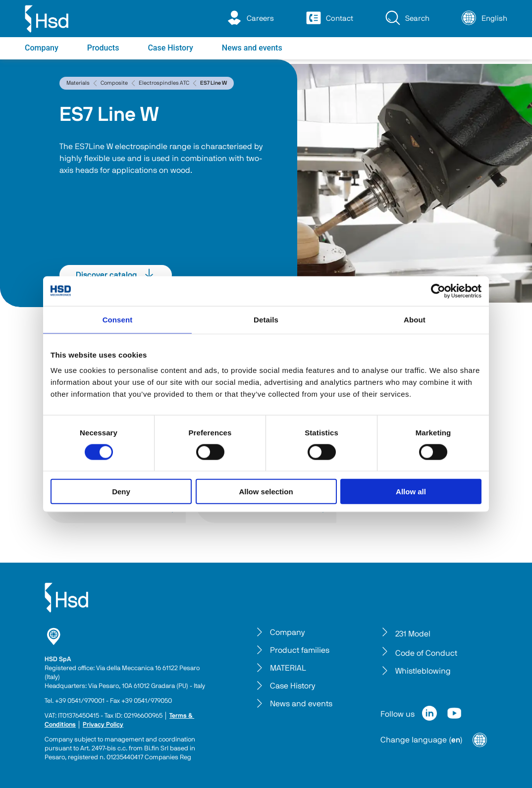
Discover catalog (116, 275)
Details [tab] (266, 319)
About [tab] (415, 319)
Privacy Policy (103, 725)
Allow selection (266, 492)
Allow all (411, 492)
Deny (121, 492)
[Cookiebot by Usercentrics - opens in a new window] (438, 291)
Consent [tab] (118, 319)
